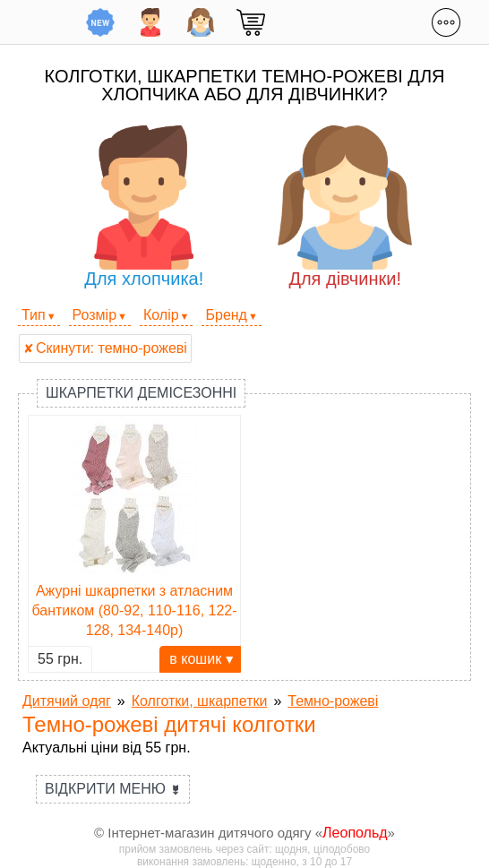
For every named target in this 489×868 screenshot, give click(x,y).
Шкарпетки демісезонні (141, 393)
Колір (161, 315)
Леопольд (355, 833)
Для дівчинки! (345, 207)
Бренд (226, 315)
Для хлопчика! (144, 207)
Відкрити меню (113, 789)
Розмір (94, 315)
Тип (34, 315)
